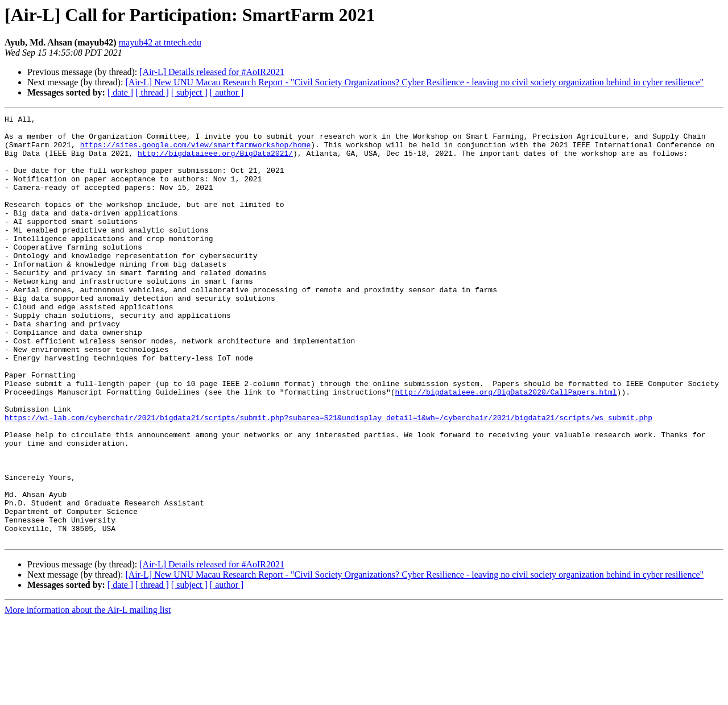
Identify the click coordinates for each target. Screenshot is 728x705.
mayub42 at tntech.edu (160, 42)
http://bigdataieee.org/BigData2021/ (215, 161)
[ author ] (227, 92)
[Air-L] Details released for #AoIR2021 (212, 72)
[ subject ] (189, 92)
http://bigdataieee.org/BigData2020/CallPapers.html (506, 448)
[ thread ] (152, 92)
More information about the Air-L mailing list (88, 695)
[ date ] (120, 92)
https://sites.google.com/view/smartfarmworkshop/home (196, 151)
